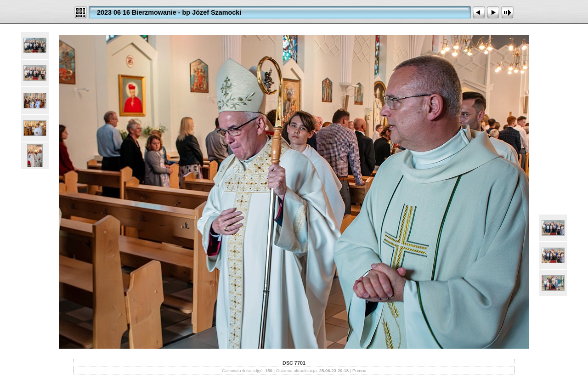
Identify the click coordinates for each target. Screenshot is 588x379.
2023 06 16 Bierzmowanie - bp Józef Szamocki (169, 12)
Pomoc (359, 371)
